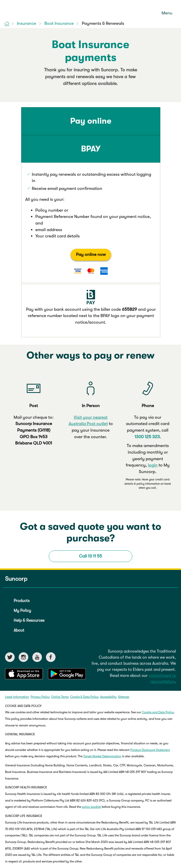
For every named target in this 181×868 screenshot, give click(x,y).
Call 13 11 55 (90, 493)
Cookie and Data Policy (158, 650)
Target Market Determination (102, 694)
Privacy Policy (40, 634)
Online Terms (60, 634)
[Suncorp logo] (25, 10)
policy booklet (91, 744)
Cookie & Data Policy (84, 634)
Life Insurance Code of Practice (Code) (82, 849)
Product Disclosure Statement (150, 687)
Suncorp (16, 516)
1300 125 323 (147, 374)
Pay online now (55, 246)
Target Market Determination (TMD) (112, 834)
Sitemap (124, 634)
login (153, 403)
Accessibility (108, 634)
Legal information (17, 634)
